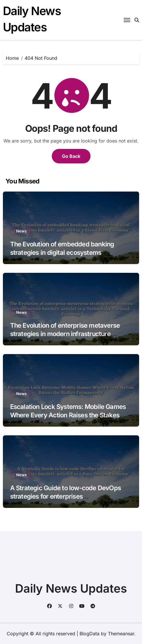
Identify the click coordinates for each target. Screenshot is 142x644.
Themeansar (121, 634)
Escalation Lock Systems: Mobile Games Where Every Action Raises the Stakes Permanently (68, 415)
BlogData (90, 634)
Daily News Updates (71, 588)
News (21, 231)
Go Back (71, 156)
